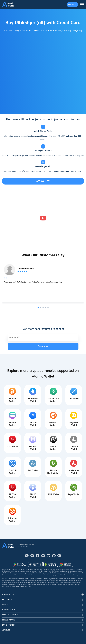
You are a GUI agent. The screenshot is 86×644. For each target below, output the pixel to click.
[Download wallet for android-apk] (51, 564)
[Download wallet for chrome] (66, 564)
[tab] (38, 307)
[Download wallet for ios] (35, 564)
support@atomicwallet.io (26, 545)
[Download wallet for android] (20, 564)
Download (72, 5)
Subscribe (43, 346)
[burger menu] (82, 5)
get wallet (43, 181)
